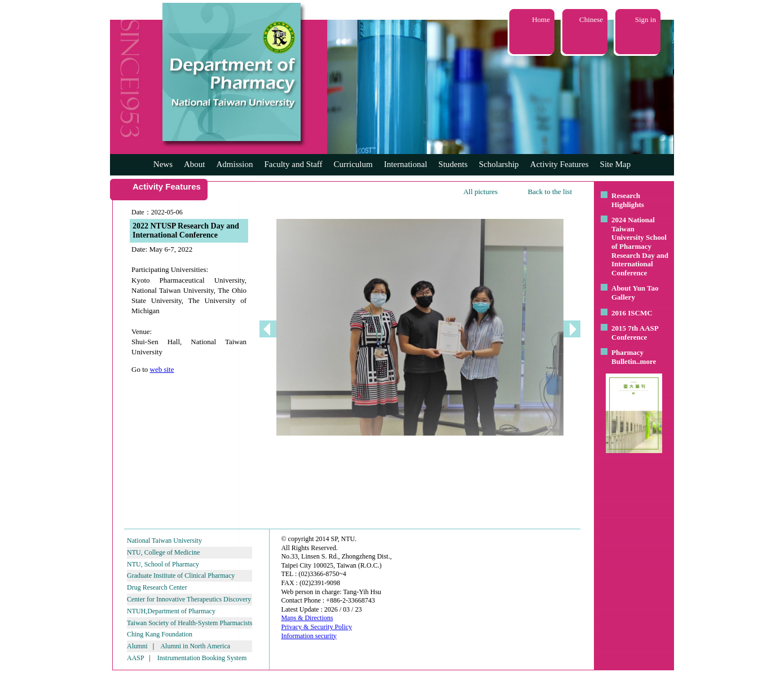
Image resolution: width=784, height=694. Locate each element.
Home (541, 19)
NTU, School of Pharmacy (163, 564)
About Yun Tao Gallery (635, 293)
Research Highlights (628, 200)
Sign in (646, 19)
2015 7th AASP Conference (635, 333)
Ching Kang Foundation (160, 634)
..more (646, 361)
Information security (309, 636)
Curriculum (353, 164)
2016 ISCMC (632, 313)
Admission (234, 164)
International (406, 164)
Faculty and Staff (294, 164)
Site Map (616, 164)
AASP (135, 658)
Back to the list (550, 192)
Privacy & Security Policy (316, 627)
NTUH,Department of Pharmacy (171, 611)
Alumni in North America (195, 646)
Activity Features (560, 164)
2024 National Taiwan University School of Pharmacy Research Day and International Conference (640, 246)
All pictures (480, 192)
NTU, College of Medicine (163, 552)
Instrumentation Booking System (202, 658)
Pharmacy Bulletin (627, 357)
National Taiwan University (164, 541)
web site (162, 369)
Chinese (591, 19)
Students (453, 164)
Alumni (137, 646)
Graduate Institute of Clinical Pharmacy (181, 576)
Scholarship (499, 164)
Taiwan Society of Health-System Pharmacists (190, 623)
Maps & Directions (307, 618)
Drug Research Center (157, 587)
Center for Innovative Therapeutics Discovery (189, 599)
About (195, 164)
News (163, 164)
